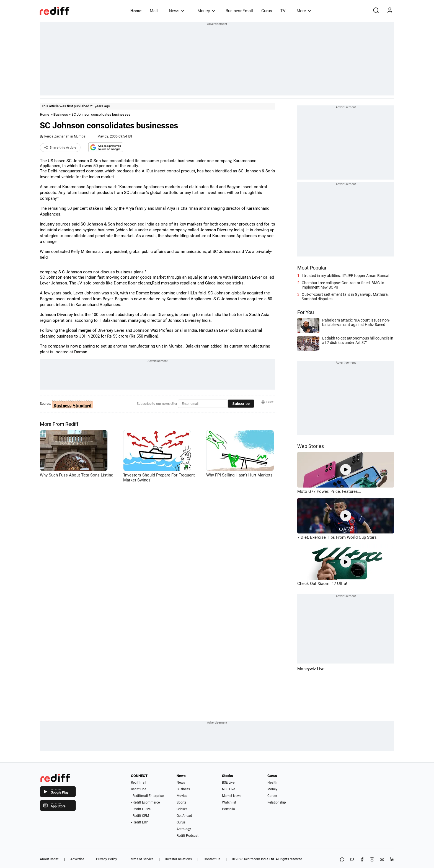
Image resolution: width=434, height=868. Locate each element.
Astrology (184, 829)
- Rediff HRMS (141, 809)
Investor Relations (179, 859)
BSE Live (228, 783)
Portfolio (228, 809)
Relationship (277, 802)
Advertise (77, 859)
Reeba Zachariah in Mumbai (65, 136)
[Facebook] (362, 860)
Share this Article (60, 147)
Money (206, 11)
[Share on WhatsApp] (342, 860)
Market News (232, 796)
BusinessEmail (239, 11)
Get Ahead (184, 816)
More (304, 11)
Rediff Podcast (188, 836)
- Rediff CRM (140, 816)
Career (272, 796)
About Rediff (49, 859)
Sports (181, 802)
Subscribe (241, 404)
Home (136, 11)
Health (272, 783)
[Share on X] (352, 860)
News (176, 11)
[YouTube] (382, 860)
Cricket (182, 809)
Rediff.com (252, 859)
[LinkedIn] (392, 860)
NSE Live (228, 789)
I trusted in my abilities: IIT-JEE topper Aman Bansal (345, 276)
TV (283, 11)
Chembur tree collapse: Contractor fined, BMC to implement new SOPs (343, 285)
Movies (182, 796)
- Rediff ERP (139, 822)
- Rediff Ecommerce (145, 802)
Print (267, 402)
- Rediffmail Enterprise (147, 796)
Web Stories (311, 446)
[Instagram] (372, 860)
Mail (154, 11)
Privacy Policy (107, 859)
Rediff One (139, 789)
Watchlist (229, 802)
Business (61, 114)
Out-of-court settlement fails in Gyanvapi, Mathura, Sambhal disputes (345, 297)
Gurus (267, 11)
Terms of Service (141, 859)
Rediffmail (139, 783)
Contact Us (212, 859)
